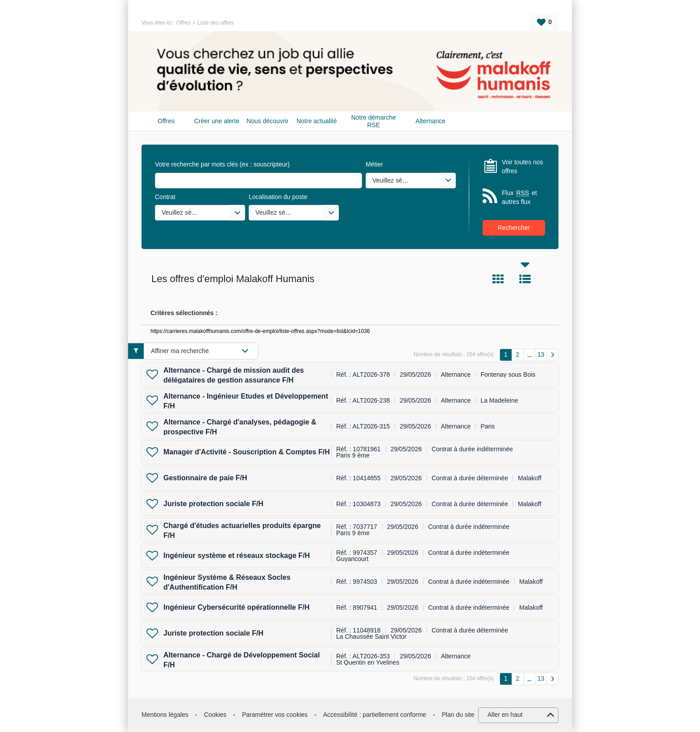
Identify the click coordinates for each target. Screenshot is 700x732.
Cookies (215, 715)
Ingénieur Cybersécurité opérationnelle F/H (236, 607)
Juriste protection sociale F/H (213, 504)
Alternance (431, 121)
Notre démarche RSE (374, 121)
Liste (525, 279)
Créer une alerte (217, 121)
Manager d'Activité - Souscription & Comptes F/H (247, 452)
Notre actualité (317, 121)
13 (541, 354)
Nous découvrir (267, 121)
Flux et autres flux (519, 197)
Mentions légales (165, 715)
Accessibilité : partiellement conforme (375, 715)
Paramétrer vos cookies (275, 715)
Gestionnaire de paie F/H (205, 478)
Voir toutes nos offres (523, 166)
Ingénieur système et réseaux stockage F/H (237, 555)
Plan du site (458, 715)
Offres (183, 23)
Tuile (498, 279)
